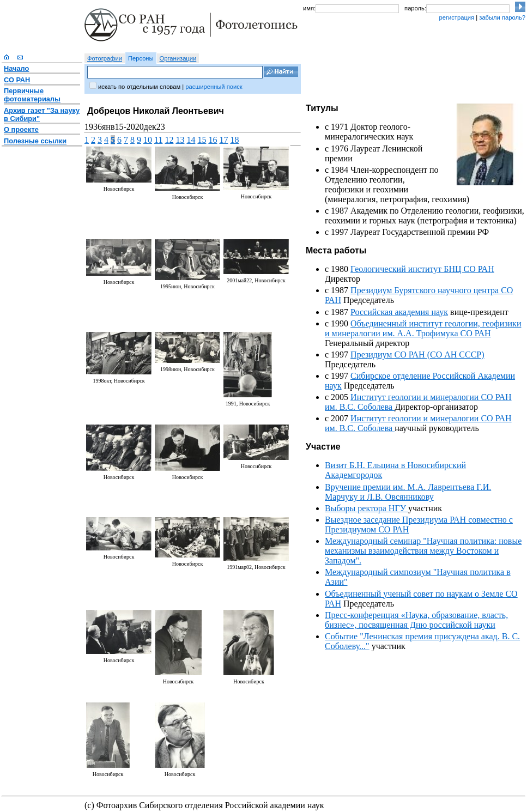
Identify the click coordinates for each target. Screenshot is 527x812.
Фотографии (105, 58)
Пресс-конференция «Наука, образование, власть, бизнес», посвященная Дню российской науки (416, 620)
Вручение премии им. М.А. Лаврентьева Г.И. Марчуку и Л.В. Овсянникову (408, 492)
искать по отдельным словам (139, 87)
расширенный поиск (214, 87)
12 (169, 140)
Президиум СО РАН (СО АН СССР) (417, 355)
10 (148, 140)
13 (180, 140)
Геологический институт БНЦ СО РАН (422, 269)
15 (202, 140)
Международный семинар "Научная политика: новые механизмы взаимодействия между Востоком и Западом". (423, 551)
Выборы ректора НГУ (367, 508)
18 (234, 140)
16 (213, 140)
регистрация (456, 17)
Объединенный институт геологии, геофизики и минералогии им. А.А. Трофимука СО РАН (423, 328)
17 (223, 140)
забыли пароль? (502, 17)
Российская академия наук (399, 312)
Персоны (141, 58)
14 (191, 140)
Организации (178, 58)
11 (158, 140)
